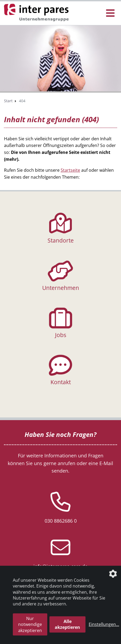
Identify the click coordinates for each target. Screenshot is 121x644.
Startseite (70, 170)
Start (8, 101)
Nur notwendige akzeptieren (30, 624)
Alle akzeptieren (67, 624)
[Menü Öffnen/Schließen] (110, 13)
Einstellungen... (104, 624)
